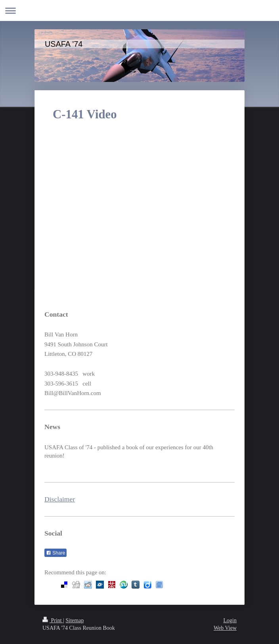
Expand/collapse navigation (139, 10)
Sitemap (75, 620)
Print (53, 620)
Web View (225, 628)
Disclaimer (60, 499)
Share (55, 553)
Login (230, 620)
